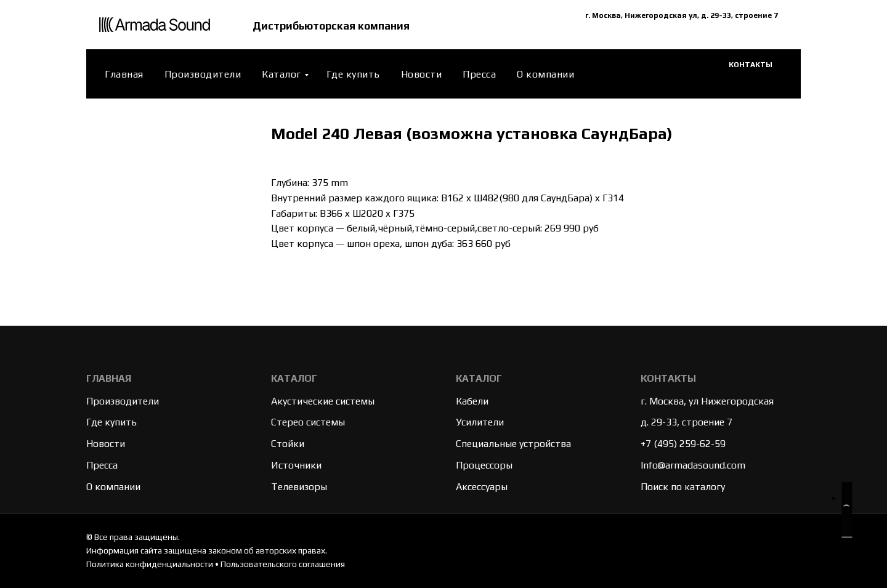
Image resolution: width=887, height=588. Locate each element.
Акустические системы (323, 401)
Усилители (480, 422)
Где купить (353, 74)
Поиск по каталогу (683, 487)
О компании (545, 74)
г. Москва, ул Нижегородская (707, 401)
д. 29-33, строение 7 (687, 422)
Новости (422, 74)
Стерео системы (308, 422)
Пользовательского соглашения (283, 564)
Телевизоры (299, 487)
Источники (296, 465)
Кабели (472, 401)
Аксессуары (482, 487)
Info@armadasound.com (693, 465)
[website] (695, 74)
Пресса (479, 74)
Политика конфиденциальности (150, 564)
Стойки (288, 444)
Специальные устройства (513, 444)
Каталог (281, 74)
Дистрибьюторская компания (335, 25)
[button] (846, 512)
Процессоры (484, 465)
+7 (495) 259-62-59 (683, 444)
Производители (203, 74)
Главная (124, 74)
